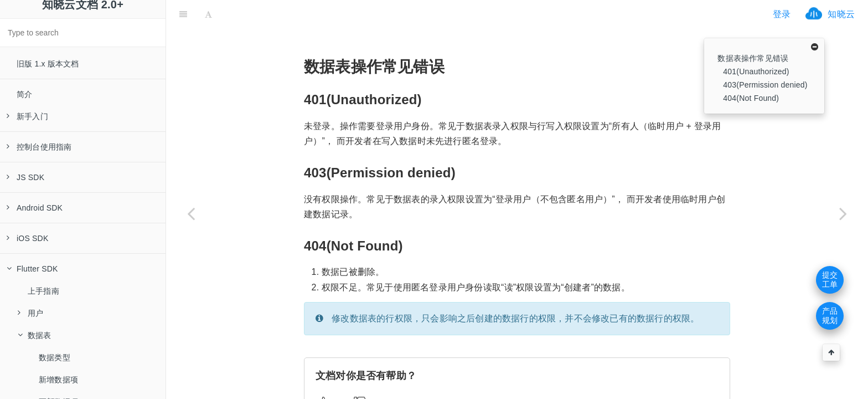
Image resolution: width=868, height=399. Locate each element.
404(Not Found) (751, 98)
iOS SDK (27, 238)
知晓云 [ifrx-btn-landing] (841, 14)
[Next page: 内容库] (843, 213)
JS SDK (25, 177)
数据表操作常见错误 (753, 58)
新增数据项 (58, 380)
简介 (24, 94)
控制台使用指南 (39, 147)
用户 (30, 313)
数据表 (35, 335)
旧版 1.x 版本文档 (48, 64)
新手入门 (27, 116)
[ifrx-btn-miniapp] (285, 14)
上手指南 (43, 291)
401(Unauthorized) (756, 71)
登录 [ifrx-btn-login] (782, 14)
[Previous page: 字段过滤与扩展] (191, 213)
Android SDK (35, 208)
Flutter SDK (32, 269)
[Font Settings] (208, 14)
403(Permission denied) (765, 85)
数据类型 (55, 357)
